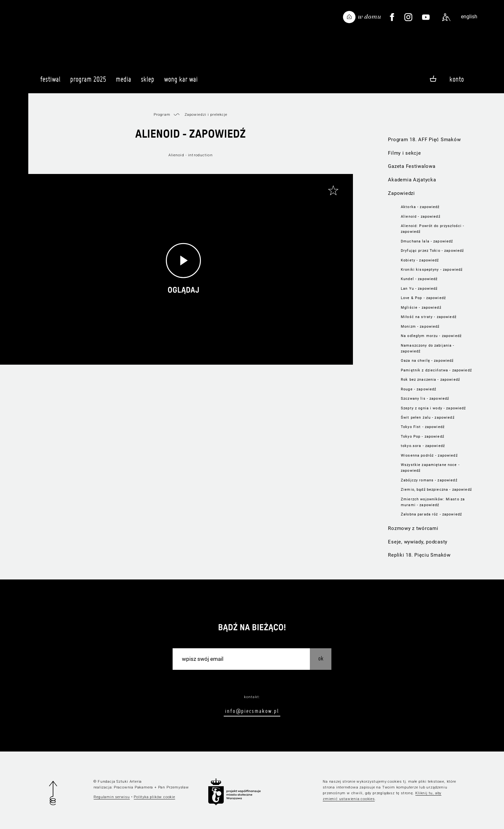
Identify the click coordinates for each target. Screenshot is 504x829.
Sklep (148, 82)
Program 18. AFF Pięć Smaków (424, 140)
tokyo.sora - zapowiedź (423, 446)
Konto (457, 79)
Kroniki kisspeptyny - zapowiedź (432, 269)
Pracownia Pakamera (133, 787)
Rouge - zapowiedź (419, 389)
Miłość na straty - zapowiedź (429, 317)
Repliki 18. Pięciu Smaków (419, 555)
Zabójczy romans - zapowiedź (429, 480)
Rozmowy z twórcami (413, 528)
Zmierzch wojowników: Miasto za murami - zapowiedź (433, 502)
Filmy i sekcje (404, 153)
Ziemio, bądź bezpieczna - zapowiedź (436, 489)
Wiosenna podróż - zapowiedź (429, 455)
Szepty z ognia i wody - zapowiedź (433, 408)
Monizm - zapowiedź (420, 326)
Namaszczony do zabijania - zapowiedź (428, 348)
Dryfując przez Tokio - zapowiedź (432, 251)
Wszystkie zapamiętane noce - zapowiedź (430, 468)
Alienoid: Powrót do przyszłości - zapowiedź (432, 229)
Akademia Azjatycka (412, 180)
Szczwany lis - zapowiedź (425, 398)
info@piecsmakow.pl (252, 711)
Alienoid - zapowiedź (421, 216)
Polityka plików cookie (154, 797)
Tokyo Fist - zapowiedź (423, 427)
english (469, 17)
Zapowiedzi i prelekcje (206, 114)
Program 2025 (88, 82)
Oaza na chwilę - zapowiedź (427, 360)
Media (123, 82)
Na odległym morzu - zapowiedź (431, 336)
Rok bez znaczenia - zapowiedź (430, 379)
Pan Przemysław (174, 787)
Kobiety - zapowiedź (420, 260)
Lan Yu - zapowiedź (419, 288)
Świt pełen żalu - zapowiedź (428, 417)
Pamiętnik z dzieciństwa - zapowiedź (436, 370)
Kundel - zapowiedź (419, 279)
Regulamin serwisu (112, 797)
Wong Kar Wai (181, 82)
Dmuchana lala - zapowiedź (427, 241)
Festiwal (50, 82)
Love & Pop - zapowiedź (423, 298)
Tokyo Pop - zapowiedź (423, 436)
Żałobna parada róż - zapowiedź (431, 514)
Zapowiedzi (401, 193)
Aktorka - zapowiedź (420, 207)
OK (321, 658)
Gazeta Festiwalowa (412, 166)
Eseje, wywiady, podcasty (418, 542)
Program (162, 114)
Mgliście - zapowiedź (421, 307)
